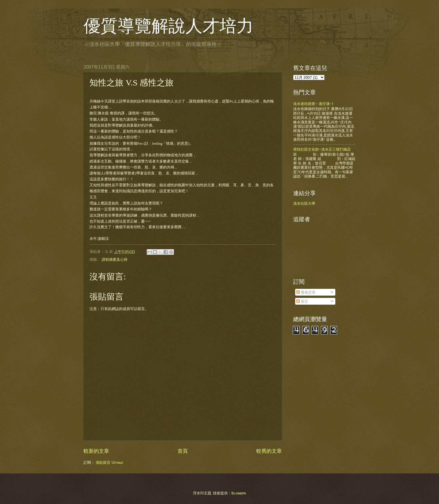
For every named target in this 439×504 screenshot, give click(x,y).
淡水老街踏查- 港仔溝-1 (313, 104)
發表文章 (306, 292)
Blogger (238, 493)
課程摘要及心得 (115, 259)
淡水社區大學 (304, 203)
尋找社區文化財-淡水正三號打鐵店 (322, 149)
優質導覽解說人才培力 (169, 26)
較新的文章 (96, 451)
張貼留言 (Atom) (109, 462)
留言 (302, 301)
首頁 (183, 451)
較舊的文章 (269, 451)
